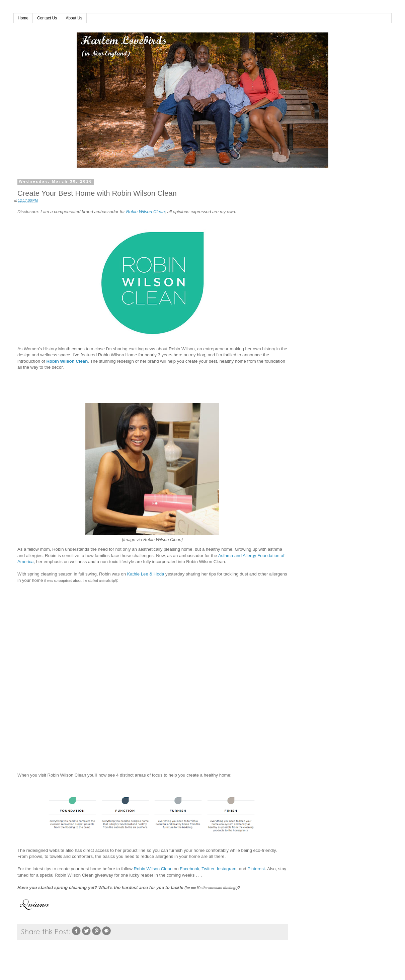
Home (23, 18)
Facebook (189, 869)
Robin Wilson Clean (146, 212)
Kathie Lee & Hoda (146, 574)
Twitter (208, 869)
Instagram (227, 869)
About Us (74, 18)
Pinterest (256, 869)
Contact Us (47, 18)
